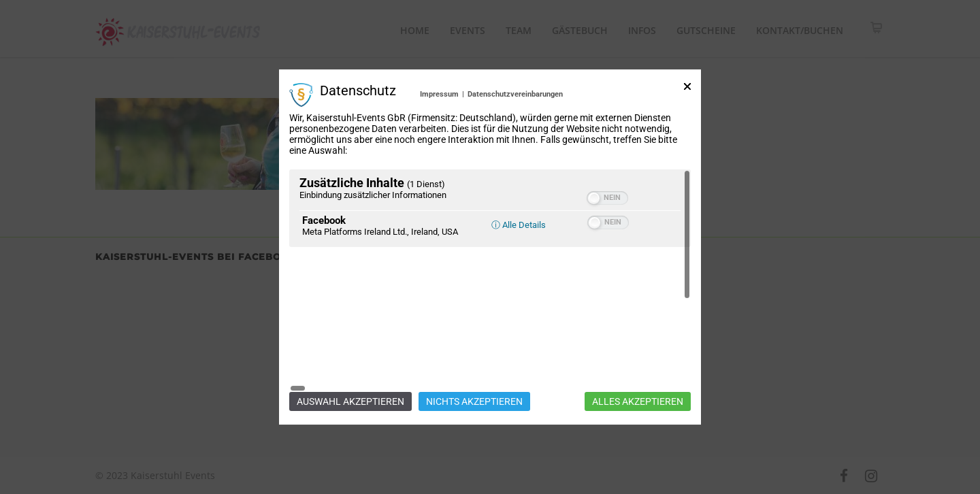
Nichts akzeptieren (474, 331)
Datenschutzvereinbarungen (515, 165)
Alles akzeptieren (638, 331)
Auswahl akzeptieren (350, 331)
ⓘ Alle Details (519, 296)
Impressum (439, 165)
